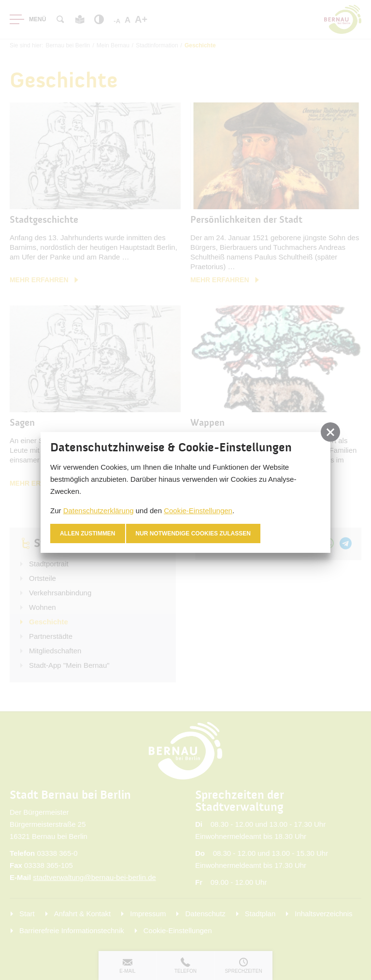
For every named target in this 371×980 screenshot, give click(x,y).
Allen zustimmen (88, 533)
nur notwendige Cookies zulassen (193, 533)
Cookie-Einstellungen (198, 511)
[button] (330, 432)
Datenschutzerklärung (99, 511)
